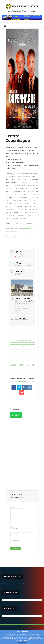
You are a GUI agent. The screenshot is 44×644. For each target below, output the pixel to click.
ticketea (16, 232)
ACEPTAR (22, 642)
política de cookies (23, 639)
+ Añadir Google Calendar (23, 340)
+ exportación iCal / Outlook (23, 347)
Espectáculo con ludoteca (17, 237)
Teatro (18, 323)
